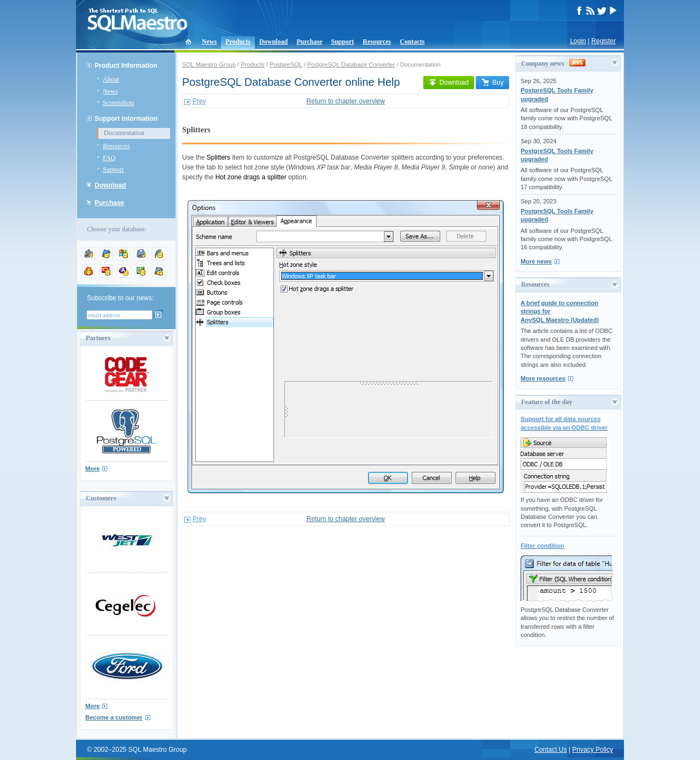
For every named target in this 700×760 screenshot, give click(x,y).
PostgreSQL (286, 65)
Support (342, 42)
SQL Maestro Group (209, 65)
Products (238, 42)
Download (273, 42)
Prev (199, 101)
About (111, 79)
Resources (377, 42)
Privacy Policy (593, 750)
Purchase (309, 42)
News (209, 42)
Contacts (412, 42)
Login (578, 41)
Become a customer (114, 717)
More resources (543, 378)
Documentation (124, 133)
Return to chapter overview (345, 101)
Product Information (126, 66)
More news (536, 261)
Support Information (126, 119)
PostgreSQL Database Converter (351, 65)
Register (603, 41)
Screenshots (118, 103)
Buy (492, 83)
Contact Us (550, 750)
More (92, 469)
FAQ (109, 158)
